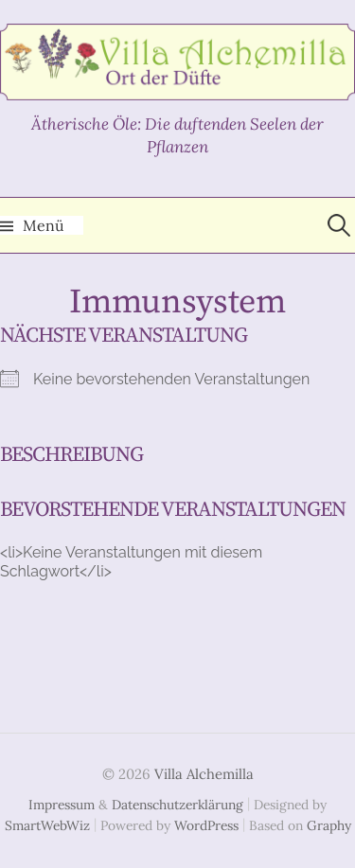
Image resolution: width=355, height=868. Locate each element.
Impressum (62, 805)
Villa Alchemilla (204, 774)
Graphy (329, 825)
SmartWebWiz (47, 825)
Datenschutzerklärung (177, 805)
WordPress (206, 825)
